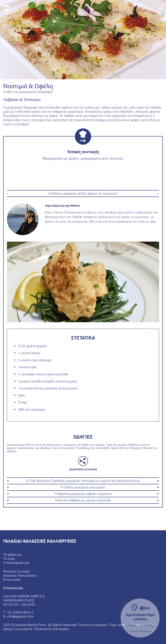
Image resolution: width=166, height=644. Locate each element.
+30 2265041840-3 (20, 612)
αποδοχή (131, 625)
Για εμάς (9, 559)
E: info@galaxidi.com (18, 616)
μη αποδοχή (147, 625)
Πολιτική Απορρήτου (140, 631)
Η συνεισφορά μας (16, 563)
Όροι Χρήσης (120, 625)
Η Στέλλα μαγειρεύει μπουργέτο (83, 487)
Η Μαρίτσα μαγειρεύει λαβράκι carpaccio (83, 494)
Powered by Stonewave (52, 629)
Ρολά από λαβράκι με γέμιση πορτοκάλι (83, 500)
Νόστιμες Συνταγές (17, 571)
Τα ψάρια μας (13, 554)
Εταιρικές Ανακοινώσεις (20, 575)
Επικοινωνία (12, 580)
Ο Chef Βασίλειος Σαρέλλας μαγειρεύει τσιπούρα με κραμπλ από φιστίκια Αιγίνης (83, 481)
